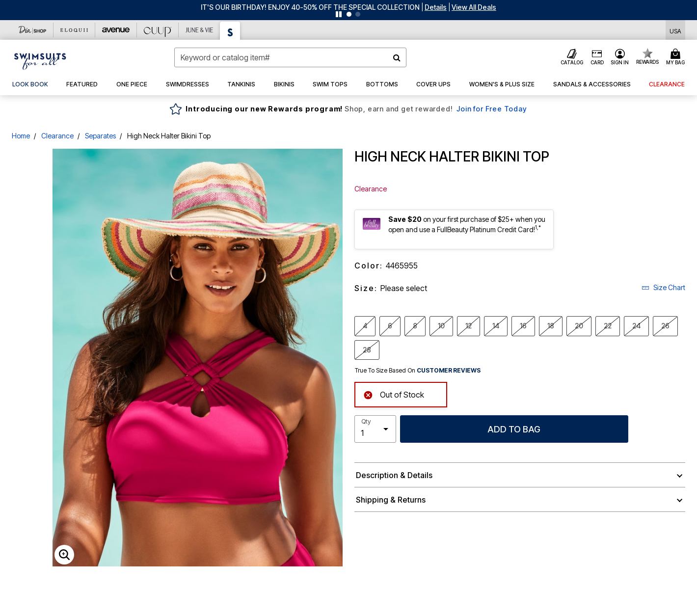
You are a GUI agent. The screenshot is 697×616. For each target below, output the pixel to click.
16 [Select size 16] (523, 325)
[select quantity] (375, 429)
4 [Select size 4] (365, 325)
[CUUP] (158, 30)
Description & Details (394, 475)
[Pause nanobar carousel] (339, 14)
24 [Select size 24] (636, 325)
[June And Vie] (200, 30)
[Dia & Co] (33, 30)
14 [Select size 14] (496, 325)
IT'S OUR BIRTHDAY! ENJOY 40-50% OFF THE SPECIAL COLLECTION (310, 7)
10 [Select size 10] (441, 325)
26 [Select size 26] (665, 325)
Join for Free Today (492, 109)
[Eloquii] (74, 30)
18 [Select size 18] (551, 325)
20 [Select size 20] (579, 325)
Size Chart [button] (663, 287)
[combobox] (290, 57)
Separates (100, 136)
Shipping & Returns (391, 500)
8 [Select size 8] (415, 325)
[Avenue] (116, 30)
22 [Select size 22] (608, 325)
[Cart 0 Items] (677, 57)
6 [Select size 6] (390, 325)
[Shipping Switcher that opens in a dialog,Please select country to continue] (675, 30)
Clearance (57, 136)
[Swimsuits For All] (230, 31)
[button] (436, 7)
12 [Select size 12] (469, 325)
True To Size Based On (418, 371)
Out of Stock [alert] (394, 394)
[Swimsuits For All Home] (40, 60)
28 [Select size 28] (367, 349)
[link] (30, 84)
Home (21, 136)
